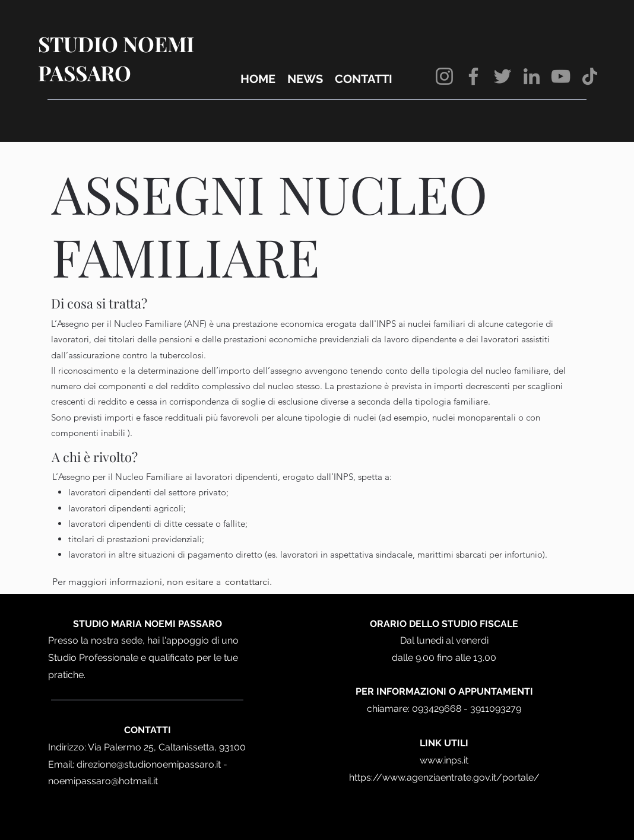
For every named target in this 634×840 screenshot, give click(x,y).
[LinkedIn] (532, 76)
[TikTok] (590, 76)
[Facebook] (473, 76)
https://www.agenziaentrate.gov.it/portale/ (444, 777)
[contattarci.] (248, 582)
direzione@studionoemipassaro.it (149, 764)
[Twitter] (503, 76)
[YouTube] (561, 76)
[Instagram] (444, 76)
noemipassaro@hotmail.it (103, 781)
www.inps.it (444, 760)
